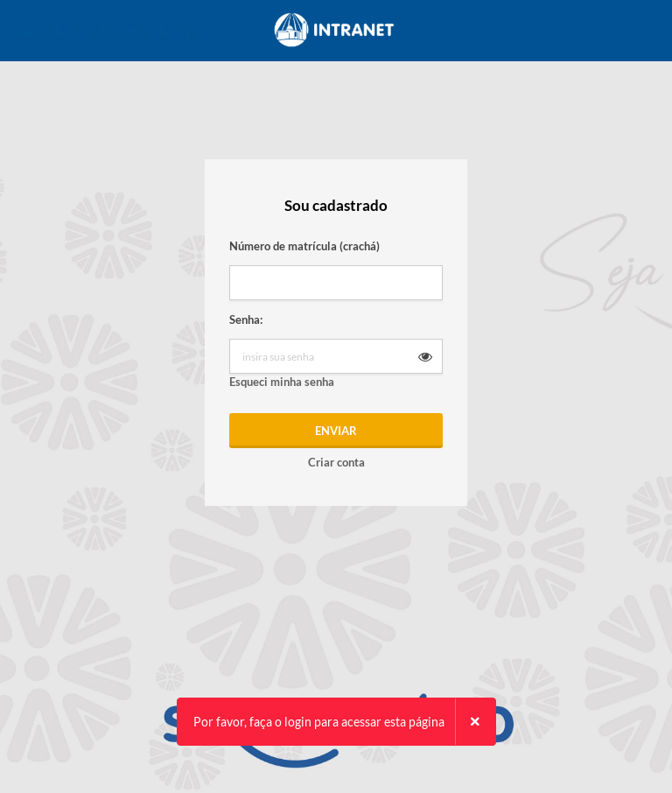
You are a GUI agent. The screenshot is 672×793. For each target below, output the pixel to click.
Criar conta (336, 462)
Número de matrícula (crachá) (304, 246)
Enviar (336, 431)
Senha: (246, 319)
